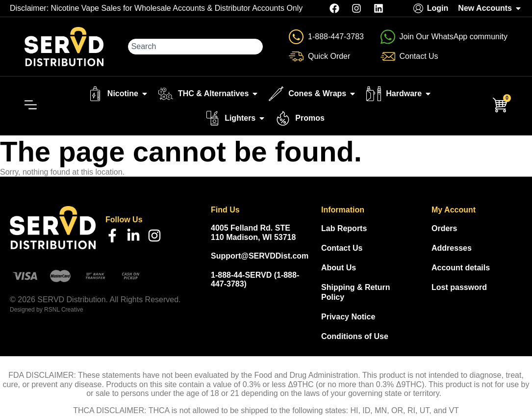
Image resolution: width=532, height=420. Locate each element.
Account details (461, 268)
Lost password (459, 287)
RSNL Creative (64, 310)
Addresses (452, 248)
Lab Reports (344, 228)
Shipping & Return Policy (355, 292)
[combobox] (195, 47)
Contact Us (342, 248)
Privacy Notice (348, 317)
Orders (444, 228)
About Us (339, 268)
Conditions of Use (355, 336)
